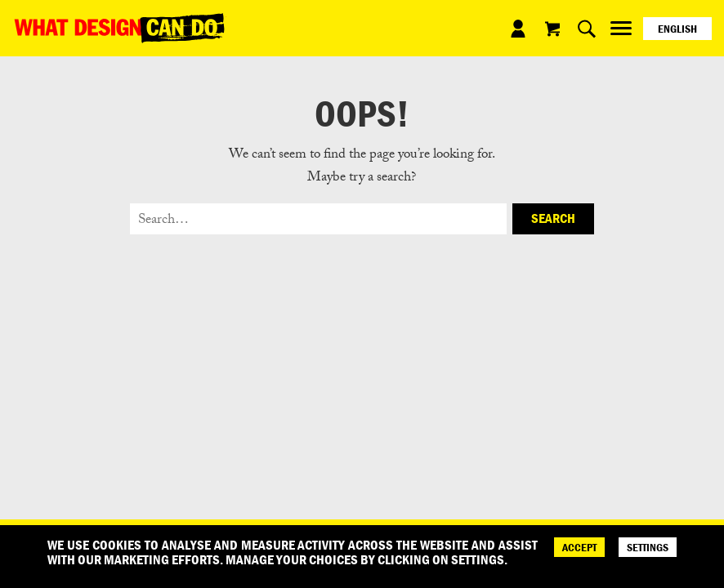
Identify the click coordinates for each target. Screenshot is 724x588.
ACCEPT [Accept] (579, 547)
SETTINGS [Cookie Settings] (648, 547)
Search (553, 218)
